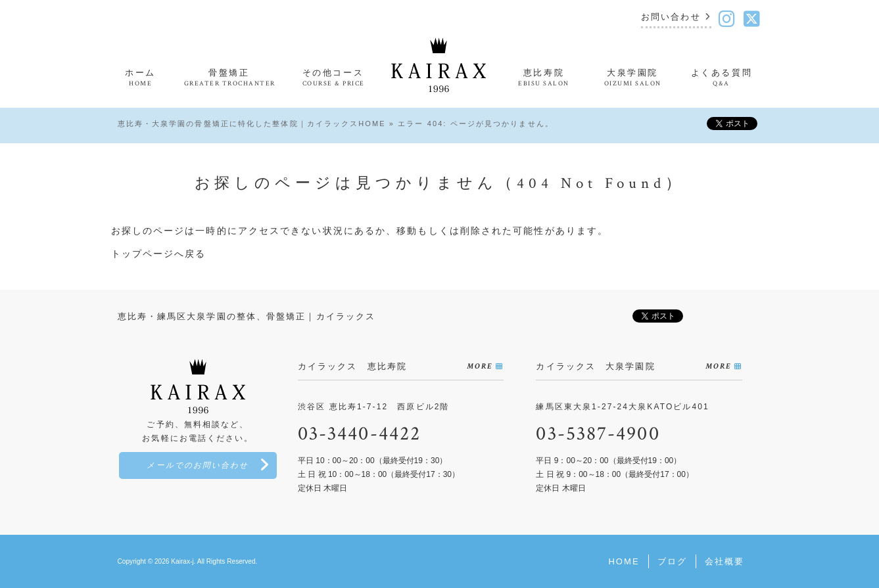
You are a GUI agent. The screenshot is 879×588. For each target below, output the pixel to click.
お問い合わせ (671, 17)
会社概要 (725, 561)
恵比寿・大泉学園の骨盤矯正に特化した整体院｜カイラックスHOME (252, 124)
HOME (624, 561)
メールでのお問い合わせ (198, 465)
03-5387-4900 (598, 434)
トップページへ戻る (159, 254)
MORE (480, 366)
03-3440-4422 (359, 434)
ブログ (672, 561)
